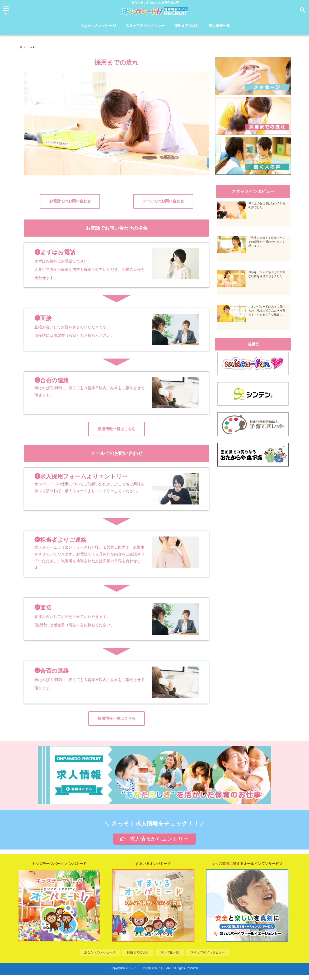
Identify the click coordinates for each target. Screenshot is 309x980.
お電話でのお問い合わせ (70, 205)
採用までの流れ (187, 26)
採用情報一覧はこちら (117, 432)
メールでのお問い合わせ (163, 205)
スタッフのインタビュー (145, 26)
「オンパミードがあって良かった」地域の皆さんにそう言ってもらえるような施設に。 (267, 314)
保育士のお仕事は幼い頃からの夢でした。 (267, 209)
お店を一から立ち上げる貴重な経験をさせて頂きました (267, 278)
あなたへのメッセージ (98, 26)
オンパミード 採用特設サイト (144, 973)
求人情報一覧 (219, 26)
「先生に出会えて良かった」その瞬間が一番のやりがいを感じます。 (267, 245)
